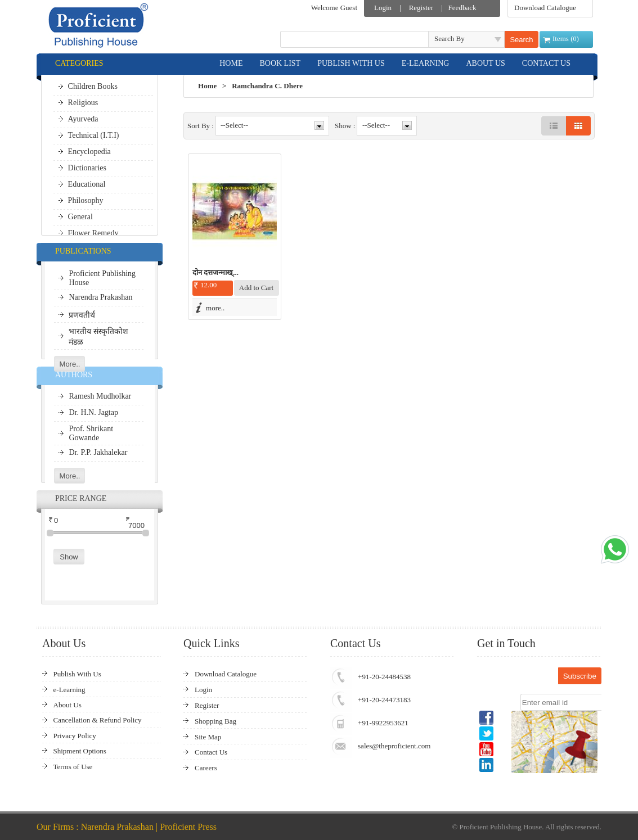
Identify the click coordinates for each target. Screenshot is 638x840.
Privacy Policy (75, 736)
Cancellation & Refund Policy (98, 720)
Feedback (462, 8)
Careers (206, 768)
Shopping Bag (215, 721)
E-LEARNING (426, 63)
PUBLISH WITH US (351, 63)
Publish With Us (77, 674)
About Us (68, 705)
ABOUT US (485, 63)
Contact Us (211, 752)
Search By (450, 39)
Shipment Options (80, 751)
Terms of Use (73, 767)
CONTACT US (546, 63)
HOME (231, 63)
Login (383, 8)
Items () (566, 39)
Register (421, 8)
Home (207, 86)
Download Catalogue (545, 8)
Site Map (208, 737)
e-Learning (69, 690)
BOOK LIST (280, 63)
